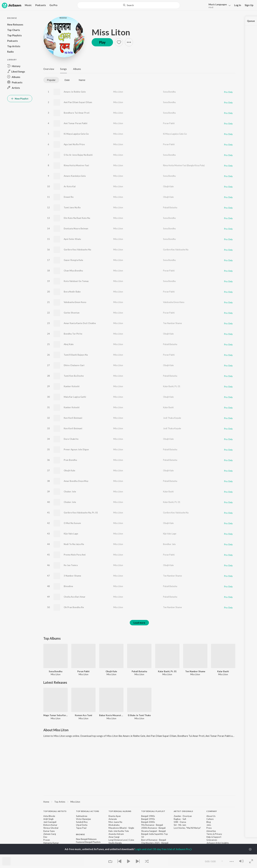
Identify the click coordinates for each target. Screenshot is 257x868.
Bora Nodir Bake (72, 292)
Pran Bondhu (70, 460)
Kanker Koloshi (72, 386)
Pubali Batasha (170, 207)
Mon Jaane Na (115, 822)
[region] (139, 802)
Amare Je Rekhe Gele (75, 92)
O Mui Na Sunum (72, 523)
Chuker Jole (70, 492)
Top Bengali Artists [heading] (55, 811)
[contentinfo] (139, 834)
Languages (218, 4)
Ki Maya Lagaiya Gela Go (76, 134)
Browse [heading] (80, 834)
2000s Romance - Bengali (153, 828)
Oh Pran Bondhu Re (74, 607)
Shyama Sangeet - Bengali (153, 831)
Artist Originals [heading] (183, 811)
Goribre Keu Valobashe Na (77, 250)
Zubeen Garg (50, 834)
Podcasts (41, 5)
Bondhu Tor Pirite (73, 334)
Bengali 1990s (148, 819)
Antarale (113, 819)
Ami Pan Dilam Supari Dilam (78, 102)
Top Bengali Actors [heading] (88, 811)
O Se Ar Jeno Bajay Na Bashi (78, 155)
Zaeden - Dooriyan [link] (183, 816)
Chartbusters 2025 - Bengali (155, 843)
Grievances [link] (212, 840)
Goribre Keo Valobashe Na (176, 513)
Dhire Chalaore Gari (74, 365)
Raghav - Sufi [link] (180, 819)
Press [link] (209, 828)
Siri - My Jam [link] (180, 825)
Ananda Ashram (116, 834)
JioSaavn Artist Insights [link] (218, 843)
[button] (219, 6)
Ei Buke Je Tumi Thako (139, 715)
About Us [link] (211, 816)
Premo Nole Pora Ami (75, 555)
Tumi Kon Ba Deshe (74, 376)
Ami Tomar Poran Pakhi (76, 123)
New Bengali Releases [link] (86, 839)
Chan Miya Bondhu (73, 271)
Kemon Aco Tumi (84, 715)
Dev (45, 837)
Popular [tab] (51, 80)
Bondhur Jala (169, 544)
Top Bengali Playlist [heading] (153, 811)
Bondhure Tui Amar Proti (77, 113)
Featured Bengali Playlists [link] (88, 842)
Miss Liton (111, 32)
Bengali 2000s (148, 822)
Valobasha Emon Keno (75, 302)
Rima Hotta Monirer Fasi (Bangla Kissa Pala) (184, 165)
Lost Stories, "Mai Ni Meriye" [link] (187, 828)
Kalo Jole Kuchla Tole (119, 831)
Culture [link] (210, 819)
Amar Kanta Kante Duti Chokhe (80, 323)
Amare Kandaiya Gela (75, 176)
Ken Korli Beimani (73, 418)
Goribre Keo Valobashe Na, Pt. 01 (81, 513)
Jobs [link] (209, 825)
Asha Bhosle (49, 816)
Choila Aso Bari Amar (75, 597)
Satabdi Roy (82, 822)
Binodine (68, 586)
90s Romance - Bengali (152, 825)
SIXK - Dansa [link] (180, 822)
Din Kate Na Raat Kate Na (77, 218)
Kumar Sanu (49, 831)
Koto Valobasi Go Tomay (76, 281)
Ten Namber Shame (172, 323)
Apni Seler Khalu (72, 239)
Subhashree (82, 816)
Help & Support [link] (214, 837)
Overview (49, 69)
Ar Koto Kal (70, 186)
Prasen (47, 840)
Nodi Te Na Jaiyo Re (74, 544)
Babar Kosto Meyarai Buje (111, 715)
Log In (238, 5)
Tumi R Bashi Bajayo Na (76, 355)
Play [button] (102, 42)
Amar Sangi (114, 837)
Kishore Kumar (50, 825)
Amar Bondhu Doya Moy (76, 481)
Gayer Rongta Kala (73, 260)
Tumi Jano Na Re (72, 207)
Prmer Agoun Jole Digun (76, 449)
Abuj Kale (69, 344)
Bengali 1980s (148, 816)
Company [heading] (212, 811)
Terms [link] (209, 834)
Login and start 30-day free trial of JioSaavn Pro (164, 849)
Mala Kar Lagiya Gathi (75, 397)
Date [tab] (67, 80)
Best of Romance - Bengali (154, 840)
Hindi (211, 7)
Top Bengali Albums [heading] (120, 811)
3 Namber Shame (72, 576)
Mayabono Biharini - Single (121, 828)
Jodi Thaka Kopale (172, 418)
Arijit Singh (48, 819)
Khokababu (114, 825)
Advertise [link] (211, 831)
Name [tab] (82, 80)
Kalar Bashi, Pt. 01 (172, 386)
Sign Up (249, 5)
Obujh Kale (168, 186)
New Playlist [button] (20, 99)
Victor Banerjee (83, 819)
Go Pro (53, 5)
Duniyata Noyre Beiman (76, 229)
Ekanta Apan (115, 816)
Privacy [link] (218, 834)
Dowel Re (69, 197)
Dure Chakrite (71, 439)
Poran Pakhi (169, 123)
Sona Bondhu (169, 92)
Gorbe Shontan (72, 313)
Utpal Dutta (82, 825)
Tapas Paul (81, 828)
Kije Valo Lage (71, 534)
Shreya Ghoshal (51, 828)
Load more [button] (139, 623)
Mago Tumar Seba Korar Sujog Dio (56, 715)
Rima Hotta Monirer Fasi (76, 165)
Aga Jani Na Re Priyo (74, 144)
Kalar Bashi (168, 407)
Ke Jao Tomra (71, 565)
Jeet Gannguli (50, 822)
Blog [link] (209, 822)
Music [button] (28, 5)
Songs (63, 69)
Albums (77, 69)
